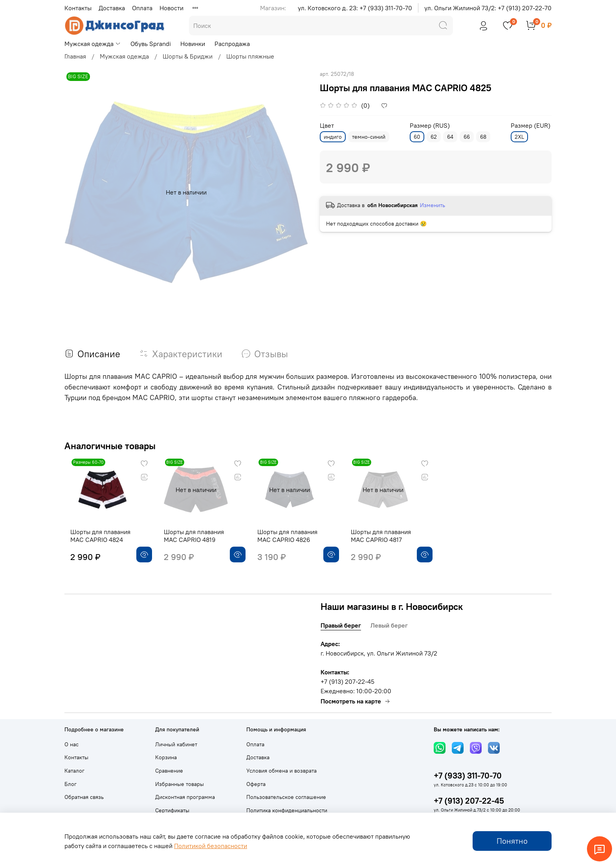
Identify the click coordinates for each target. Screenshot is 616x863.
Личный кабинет (176, 744)
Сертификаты (172, 810)
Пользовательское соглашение (286, 797)
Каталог (74, 771)
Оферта (256, 784)
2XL (519, 137)
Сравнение (169, 771)
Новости (171, 8)
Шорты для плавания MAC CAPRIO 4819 (194, 542)
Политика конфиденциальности (287, 810)
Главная (75, 56)
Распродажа (232, 44)
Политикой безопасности (211, 846)
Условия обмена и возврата (281, 771)
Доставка (112, 8)
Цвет (327, 126)
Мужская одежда (93, 44)
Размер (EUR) (531, 126)
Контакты (78, 8)
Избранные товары (180, 784)
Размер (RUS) (430, 126)
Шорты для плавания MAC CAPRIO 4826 (294, 542)
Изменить (433, 205)
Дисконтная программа (185, 797)
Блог (71, 784)
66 (467, 137)
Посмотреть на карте (356, 701)
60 (417, 137)
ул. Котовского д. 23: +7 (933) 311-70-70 (355, 8)
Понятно (512, 841)
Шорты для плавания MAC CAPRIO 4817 (394, 542)
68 (483, 137)
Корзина (166, 757)
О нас (71, 744)
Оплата (142, 8)
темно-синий (369, 137)
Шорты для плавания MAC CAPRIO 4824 (94, 542)
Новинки (193, 44)
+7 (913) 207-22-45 (469, 801)
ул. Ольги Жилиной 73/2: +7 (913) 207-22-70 (488, 8)
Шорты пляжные (250, 56)
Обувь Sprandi (151, 44)
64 (450, 137)
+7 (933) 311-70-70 (468, 776)
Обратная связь (84, 797)
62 (434, 137)
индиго (333, 137)
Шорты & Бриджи (188, 56)
